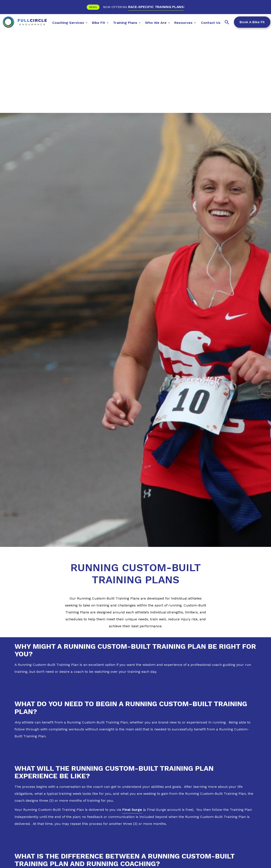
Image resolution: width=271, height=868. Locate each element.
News (93, 7)
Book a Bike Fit (252, 22)
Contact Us (211, 23)
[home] (25, 22)
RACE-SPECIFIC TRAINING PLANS (156, 7)
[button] (70, 22)
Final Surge (132, 810)
